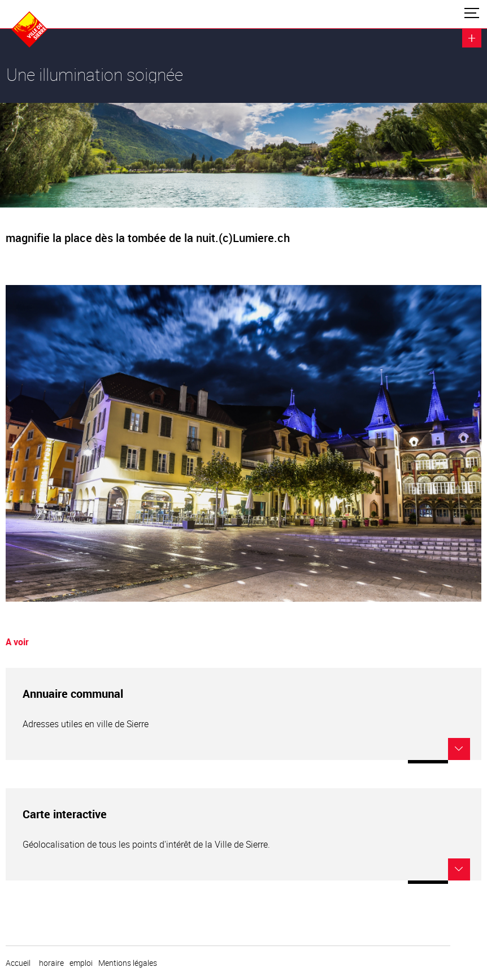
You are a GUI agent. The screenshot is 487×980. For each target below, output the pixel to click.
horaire (51, 963)
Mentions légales (128, 963)
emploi (81, 963)
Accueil (18, 963)
